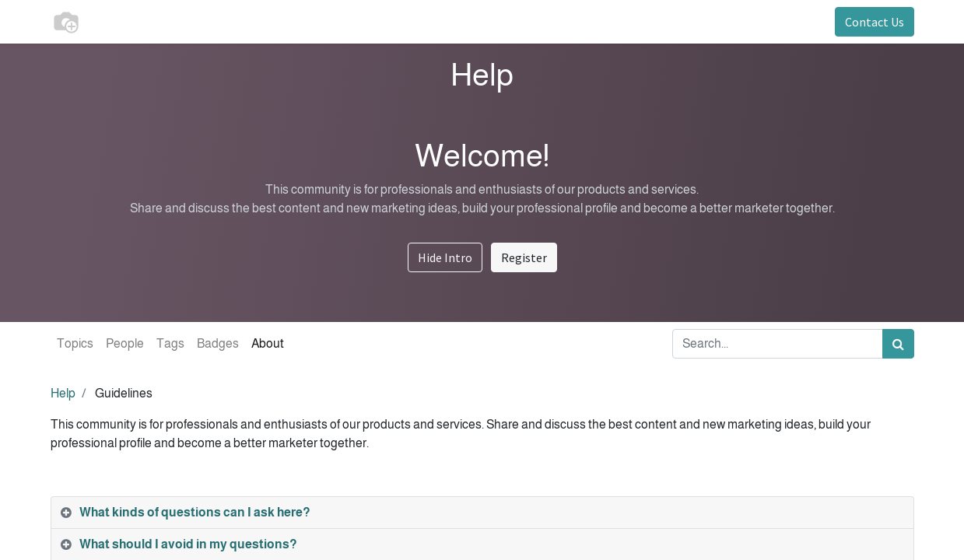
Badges (218, 343)
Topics (75, 343)
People (125, 343)
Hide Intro (445, 257)
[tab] (482, 513)
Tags (170, 343)
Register (524, 257)
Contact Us (875, 22)
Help (63, 393)
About (268, 343)
